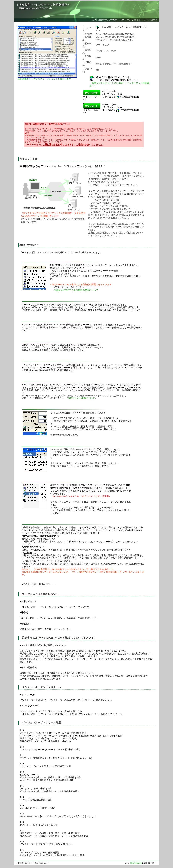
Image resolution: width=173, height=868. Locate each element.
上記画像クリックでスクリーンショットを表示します (44, 79)
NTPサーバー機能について (82, 398)
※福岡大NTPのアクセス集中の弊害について (76, 290)
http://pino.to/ (136, 863)
